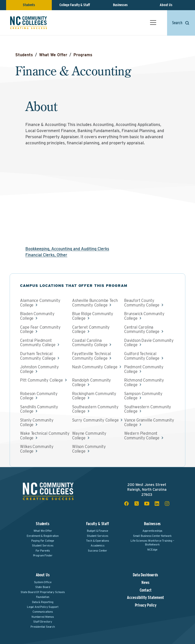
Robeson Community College (39, 396)
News (145, 583)
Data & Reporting (43, 602)
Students (29, 5)
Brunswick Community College (144, 316)
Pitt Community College (41, 380)
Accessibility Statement (145, 598)
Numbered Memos (43, 617)
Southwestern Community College (148, 409)
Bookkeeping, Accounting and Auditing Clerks (67, 249)
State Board (43, 587)
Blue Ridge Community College (93, 316)
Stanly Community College (37, 422)
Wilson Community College (89, 449)
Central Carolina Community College (142, 330)
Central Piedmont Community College (38, 343)
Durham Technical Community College (38, 356)
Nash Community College (95, 367)
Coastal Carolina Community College (90, 343)
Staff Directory (43, 622)
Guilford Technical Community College (142, 356)
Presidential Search (43, 627)
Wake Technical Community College (45, 436)
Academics (97, 545)
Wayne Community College (89, 436)
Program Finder (43, 555)
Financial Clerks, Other (46, 255)
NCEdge (152, 550)
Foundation (43, 597)
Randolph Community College (92, 382)
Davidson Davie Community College (149, 343)
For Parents (43, 551)
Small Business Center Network (152, 536)
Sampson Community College (143, 396)
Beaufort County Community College (142, 303)
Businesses (120, 5)
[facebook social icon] (126, 503)
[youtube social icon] (147, 503)
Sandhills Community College (39, 409)
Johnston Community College (39, 369)
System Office (43, 582)
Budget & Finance (97, 531)
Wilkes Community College (37, 449)
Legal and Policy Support (43, 607)
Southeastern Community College (95, 409)
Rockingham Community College (94, 396)
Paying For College (43, 541)
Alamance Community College (40, 303)
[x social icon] (137, 503)
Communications (43, 612)
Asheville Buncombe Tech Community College (95, 303)
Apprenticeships (152, 531)
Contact (146, 590)
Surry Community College (95, 420)
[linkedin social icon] (157, 503)
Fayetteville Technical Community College (91, 356)
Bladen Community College (37, 316)
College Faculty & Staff (75, 5)
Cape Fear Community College (40, 330)
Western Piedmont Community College (142, 436)
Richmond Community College (144, 382)
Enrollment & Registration (43, 536)
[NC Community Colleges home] (29, 23)
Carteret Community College (91, 330)
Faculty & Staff (97, 524)
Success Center (97, 551)
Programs (83, 55)
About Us (166, 5)
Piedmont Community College (144, 369)
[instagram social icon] (167, 503)
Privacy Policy (146, 605)
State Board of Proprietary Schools (43, 592)
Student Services (43, 545)
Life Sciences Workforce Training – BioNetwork (152, 543)
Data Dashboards (145, 575)
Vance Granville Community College (149, 422)
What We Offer (53, 55)
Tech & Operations (97, 541)
